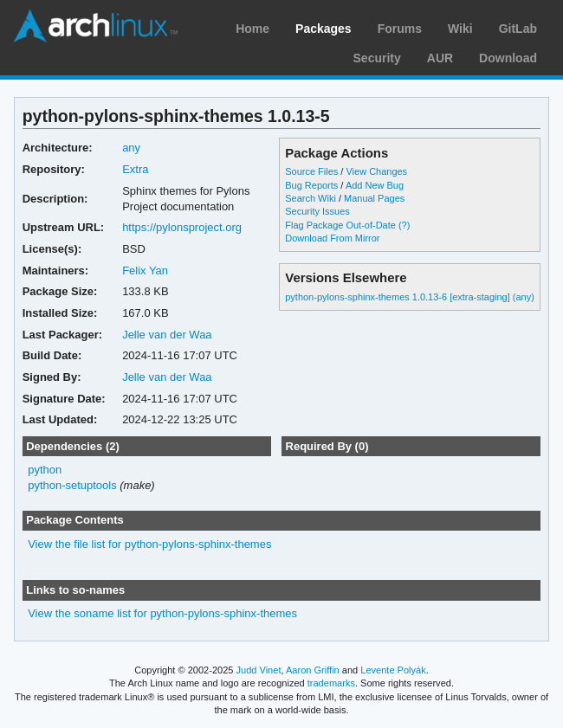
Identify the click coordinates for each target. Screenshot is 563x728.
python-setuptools (72, 485)
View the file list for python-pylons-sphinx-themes (149, 544)
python (45, 470)
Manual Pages (374, 198)
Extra (135, 169)
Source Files (311, 171)
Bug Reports (311, 185)
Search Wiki (311, 198)
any (131, 148)
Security (377, 58)
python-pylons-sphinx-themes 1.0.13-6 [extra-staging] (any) (410, 297)
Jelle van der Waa (167, 335)
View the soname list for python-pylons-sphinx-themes (162, 613)
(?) (404, 225)
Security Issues (317, 211)
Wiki (460, 29)
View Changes (376, 171)
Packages (324, 29)
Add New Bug (375, 185)
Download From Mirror (332, 238)
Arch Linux (95, 26)
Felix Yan (145, 271)
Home (252, 29)
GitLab (518, 29)
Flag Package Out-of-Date (340, 225)
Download (508, 58)
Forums (400, 29)
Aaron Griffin (313, 670)
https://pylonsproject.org (182, 227)
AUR (440, 58)
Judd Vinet (259, 670)
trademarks (331, 683)
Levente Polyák (393, 670)
